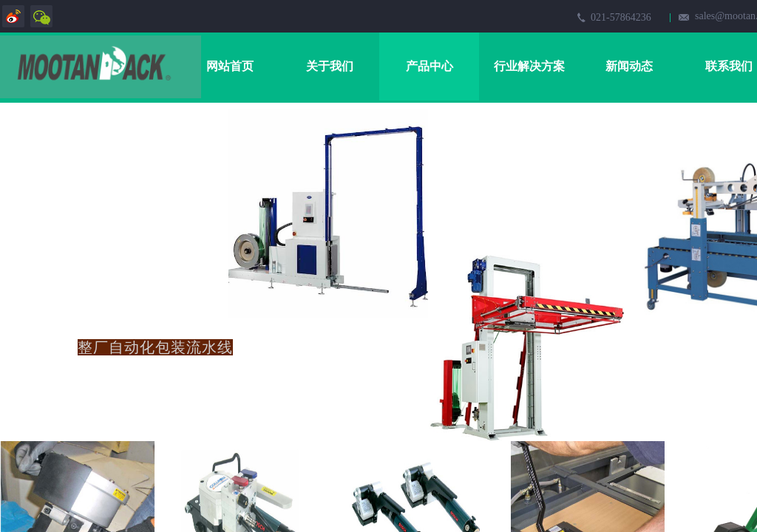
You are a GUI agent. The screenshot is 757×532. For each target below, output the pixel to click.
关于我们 (330, 66)
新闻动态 (629, 66)
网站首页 (230, 66)
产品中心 (430, 66)
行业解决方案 (529, 66)
